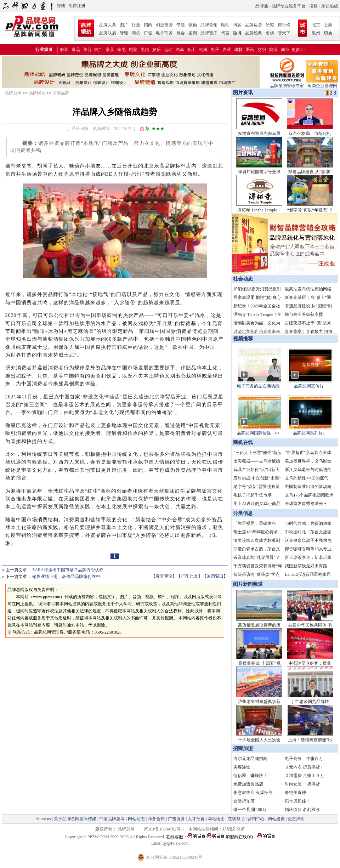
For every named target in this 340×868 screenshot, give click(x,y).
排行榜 (284, 25)
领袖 (193, 25)
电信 (145, 50)
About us (43, 819)
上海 (328, 25)
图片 (124, 25)
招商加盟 (243, 748)
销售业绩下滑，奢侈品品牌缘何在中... (68, 577)
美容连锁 (242, 767)
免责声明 (296, 819)
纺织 (262, 50)
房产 (98, 50)
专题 (181, 25)
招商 (148, 25)
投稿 (313, 6)
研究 (270, 25)
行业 (136, 25)
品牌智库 (209, 33)
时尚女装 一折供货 (302, 784)
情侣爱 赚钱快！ (250, 776)
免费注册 (77, 6)
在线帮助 (236, 819)
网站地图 (216, 819)
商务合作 (156, 819)
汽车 (180, 50)
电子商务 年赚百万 (304, 759)
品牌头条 (108, 25)
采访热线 (330, 6)
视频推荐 (243, 339)
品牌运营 (254, 25)
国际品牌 (61, 93)
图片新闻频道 (248, 584)
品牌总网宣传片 (309, 386)
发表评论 (164, 576)
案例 (193, 33)
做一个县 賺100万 (250, 810)
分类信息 (243, 513)
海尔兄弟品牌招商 (250, 759)
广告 (148, 33)
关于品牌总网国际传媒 (75, 819)
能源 (273, 50)
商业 (285, 50)
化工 (192, 50)
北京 (316, 25)
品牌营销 (209, 25)
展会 (181, 33)
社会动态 (243, 279)
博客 (237, 25)
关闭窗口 (215, 576)
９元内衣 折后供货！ (304, 767)
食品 (76, 50)
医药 (250, 50)
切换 (328, 33)
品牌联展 (108, 33)
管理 (124, 33)
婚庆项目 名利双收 (302, 810)
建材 (238, 50)
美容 (87, 50)
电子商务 (164, 33)
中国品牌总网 (112, 819)
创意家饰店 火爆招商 (253, 793)
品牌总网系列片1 (309, 433)
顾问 (225, 25)
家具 (110, 50)
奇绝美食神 (295, 793)
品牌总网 (13, 93)
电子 (215, 50)
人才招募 (196, 819)
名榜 (270, 33)
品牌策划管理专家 (287, 83)
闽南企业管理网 (322, 83)
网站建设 (276, 819)
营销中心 (256, 819)
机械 (203, 50)
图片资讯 (242, 93)
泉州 (316, 33)
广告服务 (176, 819)
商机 (136, 33)
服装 (64, 50)
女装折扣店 (244, 801)
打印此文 (189, 576)
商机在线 (243, 442)
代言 (225, 33)
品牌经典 (254, 33)
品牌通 (262, 6)
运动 (168, 50)
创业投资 (164, 25)
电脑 (133, 50)
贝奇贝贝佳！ (297, 801)
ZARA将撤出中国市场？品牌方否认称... (69, 570)
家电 (121, 50)
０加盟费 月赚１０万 (304, 776)
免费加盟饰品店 (248, 784)
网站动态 (136, 819)
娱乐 (157, 50)
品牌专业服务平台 (289, 6)
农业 (227, 50)
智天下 (284, 33)
